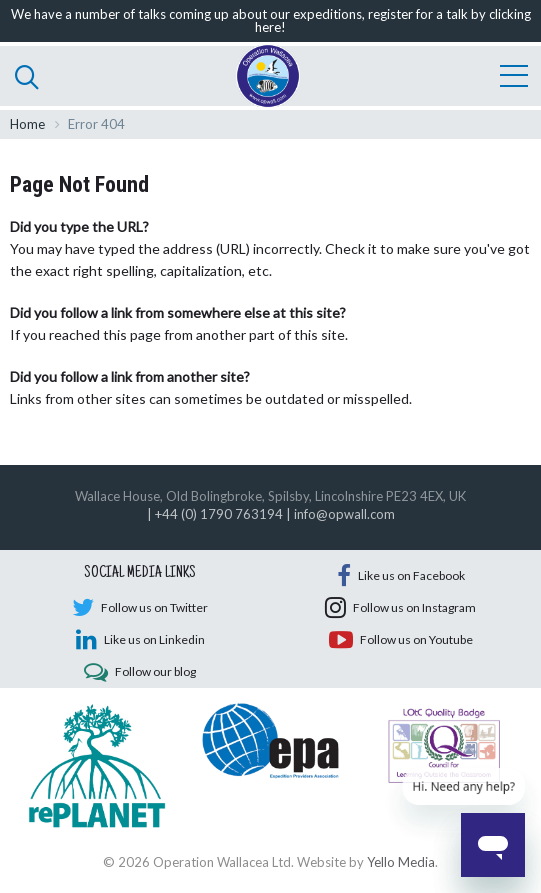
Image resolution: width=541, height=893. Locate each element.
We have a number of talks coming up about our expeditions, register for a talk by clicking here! (271, 20)
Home (27, 124)
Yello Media (401, 862)
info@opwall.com (344, 514)
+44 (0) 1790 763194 (219, 514)
